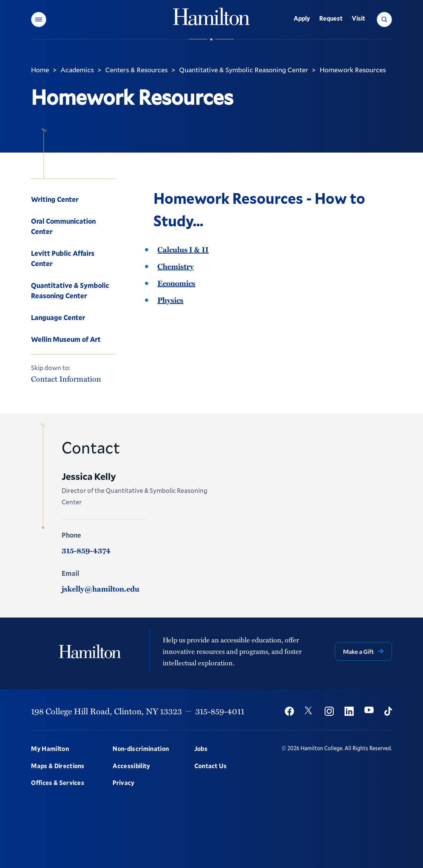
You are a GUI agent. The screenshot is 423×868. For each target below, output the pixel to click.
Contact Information (66, 379)
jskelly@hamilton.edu (100, 588)
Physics (170, 300)
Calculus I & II (183, 249)
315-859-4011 (220, 711)
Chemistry (176, 266)
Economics (176, 283)
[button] (39, 20)
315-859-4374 (86, 550)
